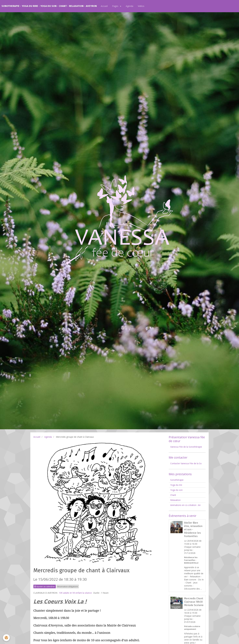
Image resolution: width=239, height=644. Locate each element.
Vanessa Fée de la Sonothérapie (186, 447)
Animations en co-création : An (185, 505)
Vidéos (141, 6)
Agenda (129, 6)
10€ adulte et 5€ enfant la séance (75, 593)
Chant (173, 495)
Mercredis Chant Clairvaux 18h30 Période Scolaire (194, 602)
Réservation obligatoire (68, 586)
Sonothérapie (177, 480)
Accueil (104, 6)
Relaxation (175, 500)
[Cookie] (6, 638)
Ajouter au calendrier (45, 586)
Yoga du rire (176, 485)
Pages (116, 6)
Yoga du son (176, 490)
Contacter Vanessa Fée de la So (186, 463)
